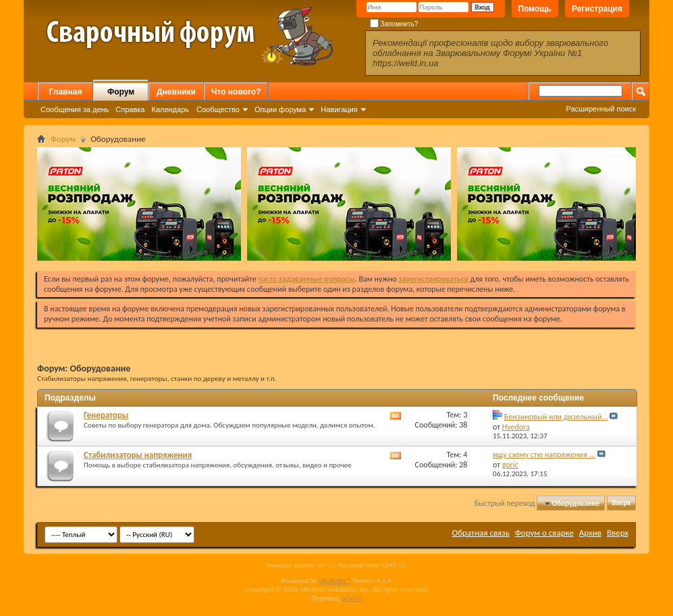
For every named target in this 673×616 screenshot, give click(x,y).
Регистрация (597, 9)
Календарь (170, 109)
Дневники (176, 92)
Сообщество (218, 109)
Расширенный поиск (601, 109)
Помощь (535, 9)
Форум (121, 92)
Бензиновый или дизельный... (556, 417)
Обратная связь (481, 533)
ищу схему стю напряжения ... (544, 455)
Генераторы (106, 415)
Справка (130, 109)
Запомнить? (394, 24)
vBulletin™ (334, 581)
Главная (66, 92)
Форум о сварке (544, 533)
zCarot (352, 598)
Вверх (621, 504)
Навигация (339, 109)
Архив (590, 533)
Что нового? (236, 92)
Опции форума (280, 109)
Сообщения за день (75, 109)
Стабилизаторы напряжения (138, 455)
